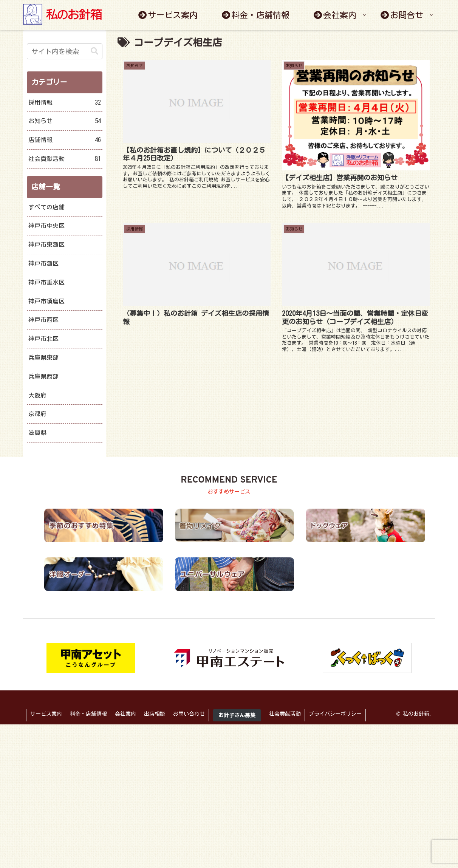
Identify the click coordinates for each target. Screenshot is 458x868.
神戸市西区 (43, 320)
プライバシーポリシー (335, 714)
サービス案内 (46, 714)
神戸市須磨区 (46, 301)
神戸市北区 (43, 339)
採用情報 (65, 103)
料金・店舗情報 (88, 714)
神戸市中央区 (46, 226)
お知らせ (65, 121)
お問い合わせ (189, 714)
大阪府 (37, 395)
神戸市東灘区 (46, 244)
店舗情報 (65, 140)
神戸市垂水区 (46, 282)
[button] (94, 51)
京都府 (37, 414)
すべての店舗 (46, 207)
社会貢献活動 (65, 159)
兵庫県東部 (43, 357)
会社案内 (125, 714)
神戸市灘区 (43, 263)
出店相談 (155, 714)
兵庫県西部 (43, 376)
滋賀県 (37, 433)
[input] (65, 51)
